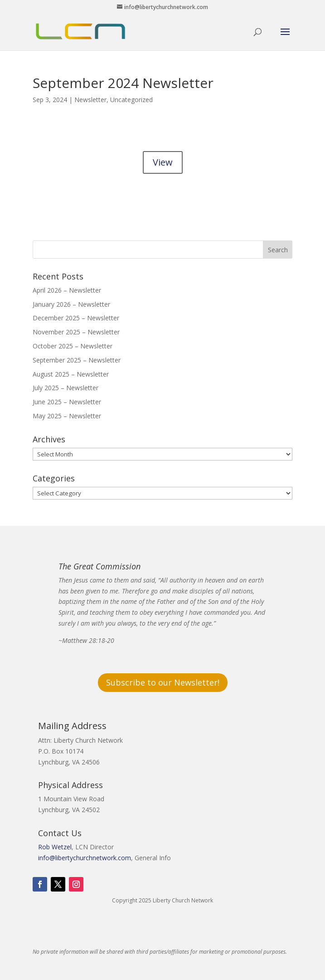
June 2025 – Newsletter (67, 402)
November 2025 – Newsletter (76, 332)
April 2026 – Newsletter (67, 290)
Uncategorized (131, 100)
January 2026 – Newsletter (71, 304)
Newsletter (90, 100)
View (163, 162)
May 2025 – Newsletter (67, 416)
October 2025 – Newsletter (73, 346)
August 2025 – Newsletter (71, 374)
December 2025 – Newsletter (76, 318)
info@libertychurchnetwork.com (85, 858)
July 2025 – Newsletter (65, 388)
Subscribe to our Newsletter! (163, 682)
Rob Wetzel (55, 847)
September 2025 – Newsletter (77, 360)
